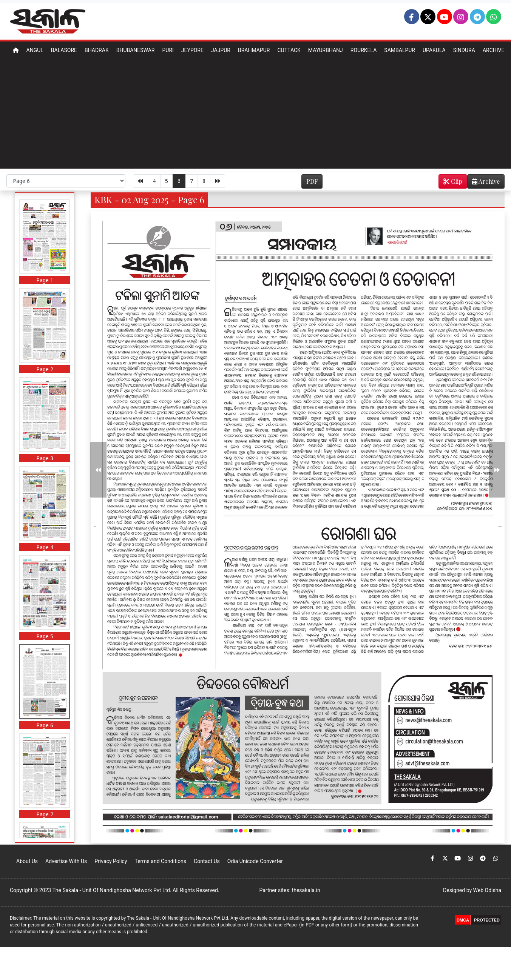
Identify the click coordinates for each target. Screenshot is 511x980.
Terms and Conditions (160, 861)
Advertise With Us (66, 861)
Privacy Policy (111, 861)
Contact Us (207, 861)
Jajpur (221, 50)
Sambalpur (400, 50)
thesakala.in (306, 890)
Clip (453, 181)
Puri (168, 50)
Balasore (64, 50)
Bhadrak (97, 50)
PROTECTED (487, 920)
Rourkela (364, 50)
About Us (27, 861)
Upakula (434, 50)
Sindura (464, 50)
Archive (494, 50)
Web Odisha (487, 890)
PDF (312, 181)
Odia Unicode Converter (255, 861)
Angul (35, 50)
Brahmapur (254, 50)
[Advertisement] (256, 116)
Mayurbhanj (326, 50)
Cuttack (289, 50)
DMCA (463, 920)
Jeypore (192, 50)
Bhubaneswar (136, 50)
